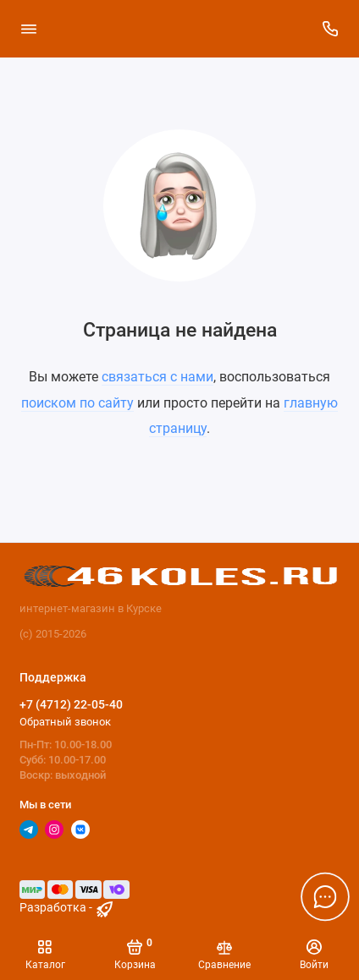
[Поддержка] (331, 29)
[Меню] (29, 29)
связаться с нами (157, 377)
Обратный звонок (65, 722)
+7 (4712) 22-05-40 (71, 704)
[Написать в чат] (325, 896)
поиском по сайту (77, 403)
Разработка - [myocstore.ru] (67, 908)
